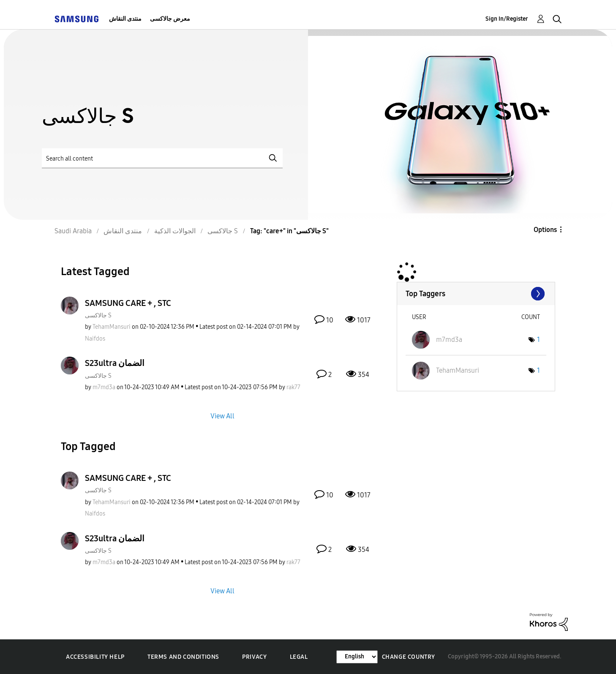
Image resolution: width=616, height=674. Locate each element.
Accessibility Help (95, 657)
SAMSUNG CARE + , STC (128, 303)
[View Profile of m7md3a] (104, 387)
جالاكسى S (98, 315)
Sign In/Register (507, 19)
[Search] (162, 158)
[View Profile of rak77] (293, 387)
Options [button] (545, 230)
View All (222, 416)
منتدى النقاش (125, 19)
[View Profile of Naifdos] (95, 339)
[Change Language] (357, 657)
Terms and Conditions (183, 657)
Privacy (254, 657)
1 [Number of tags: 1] (538, 340)
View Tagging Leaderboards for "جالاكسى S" (476, 294)
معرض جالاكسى (170, 19)
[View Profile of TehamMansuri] (112, 327)
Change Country (409, 657)
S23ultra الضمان (115, 363)
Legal (299, 657)
